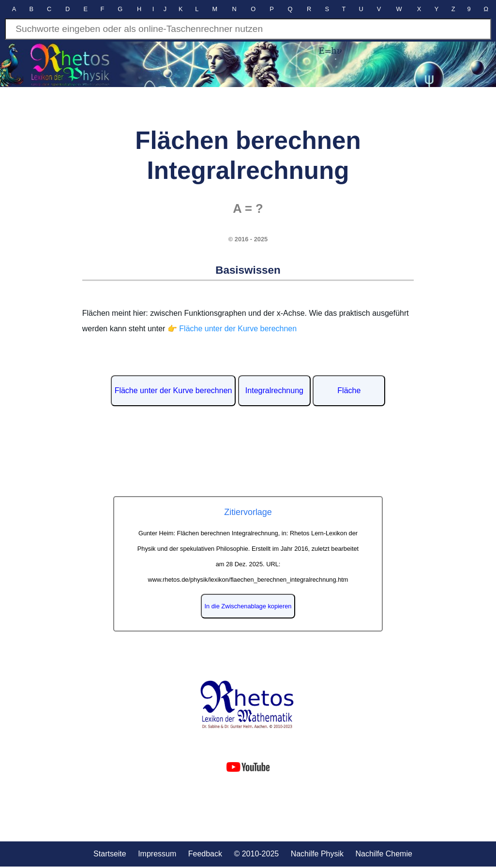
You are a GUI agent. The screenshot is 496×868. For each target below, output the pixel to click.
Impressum (157, 854)
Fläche (349, 390)
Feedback (205, 854)
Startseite (110, 854)
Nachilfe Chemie (383, 854)
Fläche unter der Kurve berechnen (173, 390)
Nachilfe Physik (317, 854)
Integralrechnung (274, 390)
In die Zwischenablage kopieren (248, 606)
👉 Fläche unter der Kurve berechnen (232, 329)
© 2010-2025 (256, 854)
